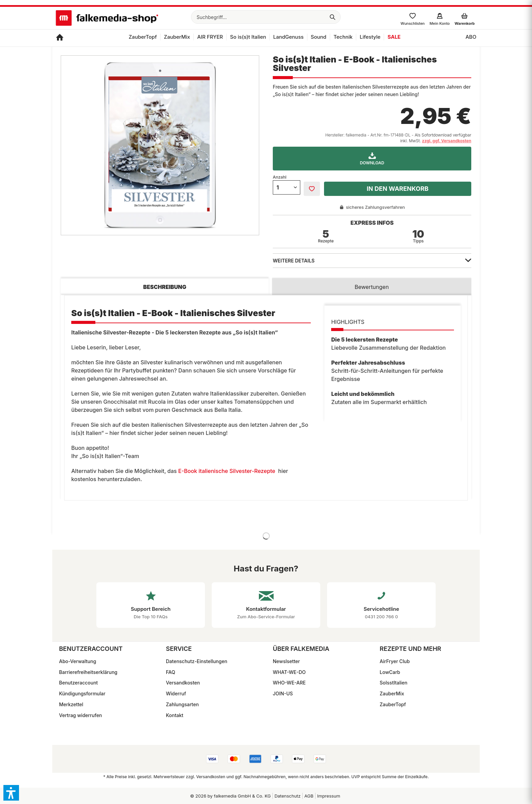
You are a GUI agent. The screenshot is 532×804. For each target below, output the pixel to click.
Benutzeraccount (78, 683)
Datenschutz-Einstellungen (197, 661)
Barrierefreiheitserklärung (88, 672)
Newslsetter (286, 661)
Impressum (329, 796)
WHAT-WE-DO (289, 672)
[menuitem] (266, 17)
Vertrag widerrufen (81, 715)
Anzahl (280, 177)
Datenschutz (288, 796)
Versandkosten (183, 683)
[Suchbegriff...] (266, 17)
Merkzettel (71, 704)
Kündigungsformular (82, 693)
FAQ (170, 672)
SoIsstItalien (394, 683)
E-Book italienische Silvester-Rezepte (227, 471)
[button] (11, 793)
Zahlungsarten (182, 704)
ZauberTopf (393, 704)
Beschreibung (165, 287)
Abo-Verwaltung (78, 661)
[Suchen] (332, 17)
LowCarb (390, 672)
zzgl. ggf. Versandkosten (447, 141)
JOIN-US (283, 693)
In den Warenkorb (398, 189)
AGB (309, 796)
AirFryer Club (395, 661)
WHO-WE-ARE (289, 683)
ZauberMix (392, 693)
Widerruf (176, 693)
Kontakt (175, 715)
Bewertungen (372, 287)
